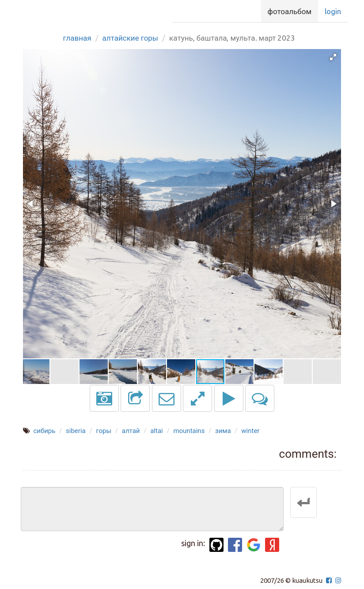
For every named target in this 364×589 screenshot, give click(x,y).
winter (250, 431)
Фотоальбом (290, 11)
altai (157, 431)
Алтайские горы (131, 38)
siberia (76, 431)
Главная (77, 38)
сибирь (44, 431)
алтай (131, 431)
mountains (189, 431)
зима (223, 431)
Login (333, 11)
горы (104, 431)
